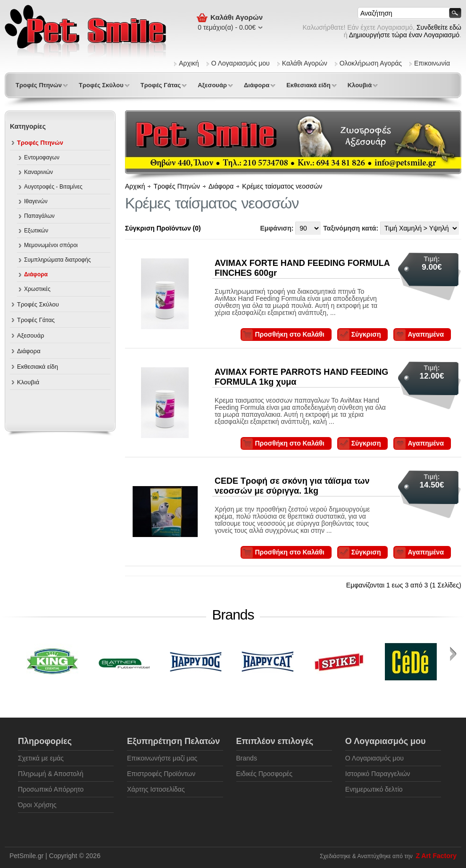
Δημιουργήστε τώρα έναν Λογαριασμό (404, 35)
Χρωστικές (37, 289)
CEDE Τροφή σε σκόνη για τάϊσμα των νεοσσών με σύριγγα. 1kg (292, 486)
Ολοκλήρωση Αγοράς (371, 63)
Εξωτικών (36, 231)
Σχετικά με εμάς (41, 758)
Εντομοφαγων (42, 157)
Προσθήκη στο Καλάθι (289, 334)
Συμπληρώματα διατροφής (58, 260)
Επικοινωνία (432, 63)
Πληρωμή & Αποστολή (51, 774)
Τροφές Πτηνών (39, 85)
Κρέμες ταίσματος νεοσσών (282, 186)
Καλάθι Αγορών (305, 63)
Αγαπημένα (426, 334)
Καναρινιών (38, 172)
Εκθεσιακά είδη (308, 85)
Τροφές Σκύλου (101, 85)
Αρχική (189, 63)
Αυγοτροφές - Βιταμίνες (53, 187)
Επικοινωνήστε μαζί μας (162, 758)
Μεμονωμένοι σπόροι (51, 245)
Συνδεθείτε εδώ (439, 27)
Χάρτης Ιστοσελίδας (156, 789)
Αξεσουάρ (212, 85)
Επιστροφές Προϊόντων (161, 774)
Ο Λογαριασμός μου (241, 63)
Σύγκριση (366, 334)
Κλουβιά (360, 85)
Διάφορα (257, 85)
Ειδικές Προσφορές (265, 774)
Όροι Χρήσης (37, 805)
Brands (247, 758)
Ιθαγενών (36, 201)
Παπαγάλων (39, 216)
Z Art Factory (436, 856)
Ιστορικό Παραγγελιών (378, 774)
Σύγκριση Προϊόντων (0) (163, 228)
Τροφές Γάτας (161, 85)
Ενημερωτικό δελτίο (374, 789)
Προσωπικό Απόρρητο (51, 789)
